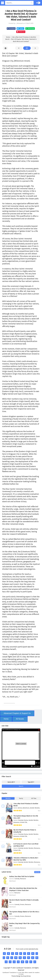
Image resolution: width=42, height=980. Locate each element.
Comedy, (21, 820)
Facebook (11, 29)
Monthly (8, 798)
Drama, (26, 820)
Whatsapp (30, 29)
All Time (34, 798)
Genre (11, 782)
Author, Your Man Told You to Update (22, 877)
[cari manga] (32, 3)
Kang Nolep (27, 976)
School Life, (24, 822)
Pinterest (20, 32)
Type (31, 782)
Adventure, (26, 808)
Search (21, 786)
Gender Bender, (35, 808)
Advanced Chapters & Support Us (17, 713)
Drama (22, 904)
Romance (23, 879)
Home (6, 719)
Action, (20, 808)
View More (37, 872)
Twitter (20, 29)
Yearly (21, 798)
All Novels (20, 719)
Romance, (17, 822)
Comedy (17, 879)
